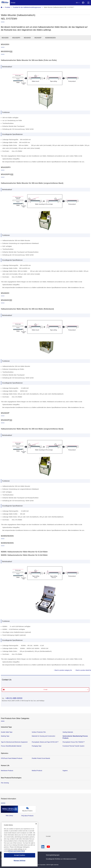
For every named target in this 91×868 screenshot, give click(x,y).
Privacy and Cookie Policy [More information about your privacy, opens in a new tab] (17, 860)
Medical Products (37, 771)
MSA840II (27, 38)
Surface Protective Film (39, 732)
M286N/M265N (50, 38)
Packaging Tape (37, 746)
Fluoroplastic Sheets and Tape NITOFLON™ (45, 742)
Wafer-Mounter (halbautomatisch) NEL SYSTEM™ (59, 7)
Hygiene (65, 771)
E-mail (45, 690)
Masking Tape (5, 736)
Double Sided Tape (7, 732)
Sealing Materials (68, 732)
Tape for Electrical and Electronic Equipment (14, 742)
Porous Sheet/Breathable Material (11, 746)
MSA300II (5, 38)
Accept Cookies (20, 864)
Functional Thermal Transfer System (73, 746)
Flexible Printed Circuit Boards (41, 758)
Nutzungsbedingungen (53, 855)
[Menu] (88, 3)
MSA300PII (16, 38)
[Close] (36, 833)
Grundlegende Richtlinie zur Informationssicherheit (61, 859)
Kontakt (48, 836)
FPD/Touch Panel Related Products (12, 758)
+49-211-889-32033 (14, 698)
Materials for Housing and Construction (43, 736)
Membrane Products (7, 771)
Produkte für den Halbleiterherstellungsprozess (27, 7)
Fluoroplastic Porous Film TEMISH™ (74, 742)
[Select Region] (83, 3)
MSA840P (38, 38)
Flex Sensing (5, 783)
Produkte (7, 7)
